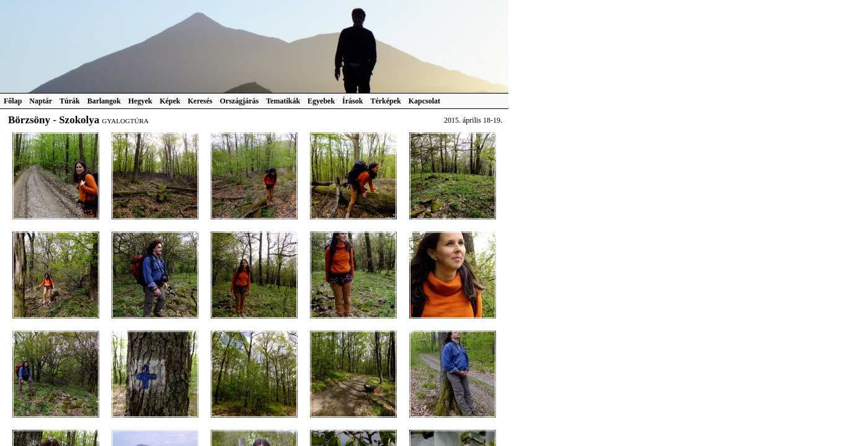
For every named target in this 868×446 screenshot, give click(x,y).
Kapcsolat (424, 101)
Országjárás (240, 101)
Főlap (13, 101)
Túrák (70, 101)
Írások (352, 101)
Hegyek (140, 101)
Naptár (41, 101)
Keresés (200, 101)
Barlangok (104, 101)
